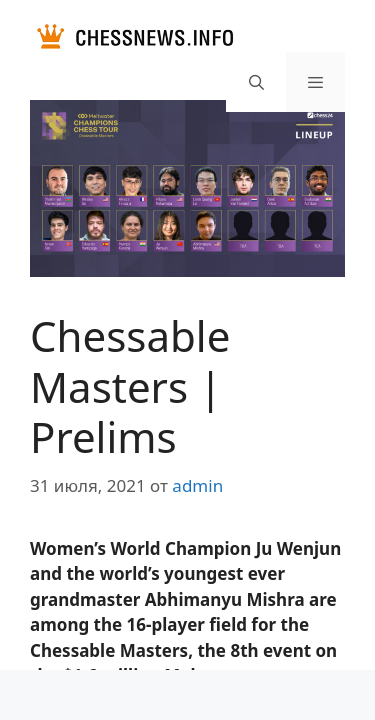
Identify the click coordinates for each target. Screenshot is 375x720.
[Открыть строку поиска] (255, 82)
